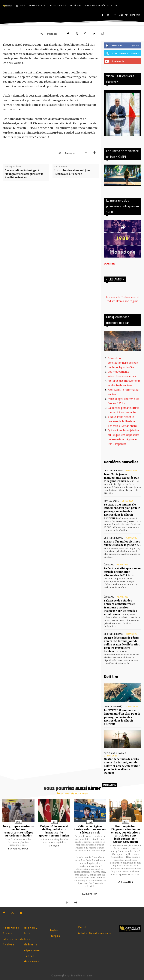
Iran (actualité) (112, 501)
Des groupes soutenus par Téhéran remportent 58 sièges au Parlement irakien (18, 831)
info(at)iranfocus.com (95, 933)
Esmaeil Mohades (18, 849)
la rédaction (90, 894)
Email (82, 927)
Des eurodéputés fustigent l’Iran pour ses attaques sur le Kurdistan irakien (24, 174)
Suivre (135, 53)
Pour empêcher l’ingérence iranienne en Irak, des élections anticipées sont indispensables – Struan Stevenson (126, 834)
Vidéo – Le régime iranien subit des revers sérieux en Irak (90, 829)
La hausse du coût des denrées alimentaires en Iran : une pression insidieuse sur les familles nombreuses (120, 607)
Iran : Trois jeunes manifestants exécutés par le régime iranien (121, 478)
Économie (109, 565)
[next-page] (76, 903)
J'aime (135, 45)
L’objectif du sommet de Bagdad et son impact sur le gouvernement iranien (54, 831)
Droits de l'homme (113, 471)
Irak (18, 822)
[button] (115, 15)
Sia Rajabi (54, 846)
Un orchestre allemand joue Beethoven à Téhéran (72, 172)
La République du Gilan (122, 367)
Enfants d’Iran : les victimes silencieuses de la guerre (122, 543)
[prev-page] (67, 903)
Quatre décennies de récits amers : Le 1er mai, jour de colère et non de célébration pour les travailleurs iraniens (122, 645)
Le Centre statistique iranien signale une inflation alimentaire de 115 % (122, 572)
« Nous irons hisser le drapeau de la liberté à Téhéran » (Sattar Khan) (122, 421)
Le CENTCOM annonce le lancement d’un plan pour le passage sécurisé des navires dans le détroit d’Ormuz (122, 512)
